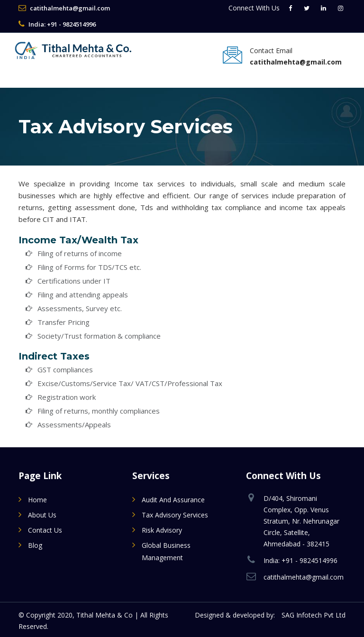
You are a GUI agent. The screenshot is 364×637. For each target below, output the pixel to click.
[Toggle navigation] (28, 72)
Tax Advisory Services (175, 515)
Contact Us (45, 530)
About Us (42, 515)
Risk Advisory (162, 530)
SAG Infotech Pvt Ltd (314, 615)
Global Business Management (166, 551)
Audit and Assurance (173, 500)
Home (37, 500)
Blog (35, 545)
